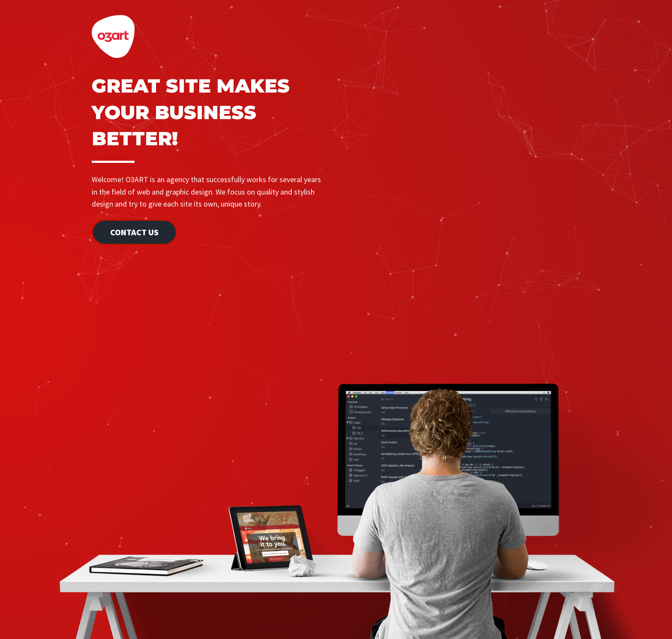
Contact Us (134, 232)
